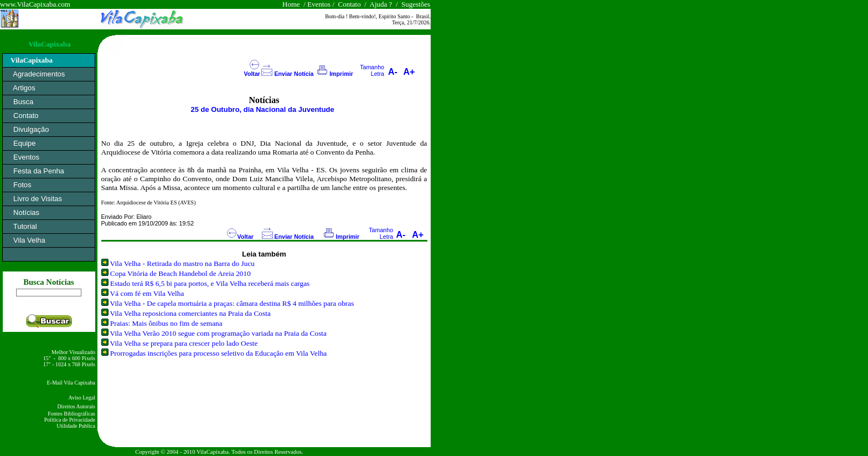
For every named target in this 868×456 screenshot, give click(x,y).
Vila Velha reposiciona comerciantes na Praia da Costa (190, 313)
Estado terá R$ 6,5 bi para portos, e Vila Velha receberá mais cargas (210, 283)
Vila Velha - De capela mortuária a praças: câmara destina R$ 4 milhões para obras (232, 303)
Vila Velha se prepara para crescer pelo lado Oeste (184, 343)
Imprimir (341, 74)
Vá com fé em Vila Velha (147, 293)
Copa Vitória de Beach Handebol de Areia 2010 (180, 273)
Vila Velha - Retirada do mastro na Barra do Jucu (182, 263)
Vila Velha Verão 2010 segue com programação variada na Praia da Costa (218, 333)
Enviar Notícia (294, 74)
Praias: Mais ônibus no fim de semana (166, 323)
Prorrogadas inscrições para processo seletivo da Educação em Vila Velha (218, 353)
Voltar (252, 74)
